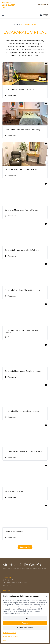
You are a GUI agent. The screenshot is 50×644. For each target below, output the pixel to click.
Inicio (16, 25)
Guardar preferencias (25, 628)
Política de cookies (9, 633)
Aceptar (25, 623)
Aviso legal (6, 640)
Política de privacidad (10, 637)
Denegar (25, 618)
